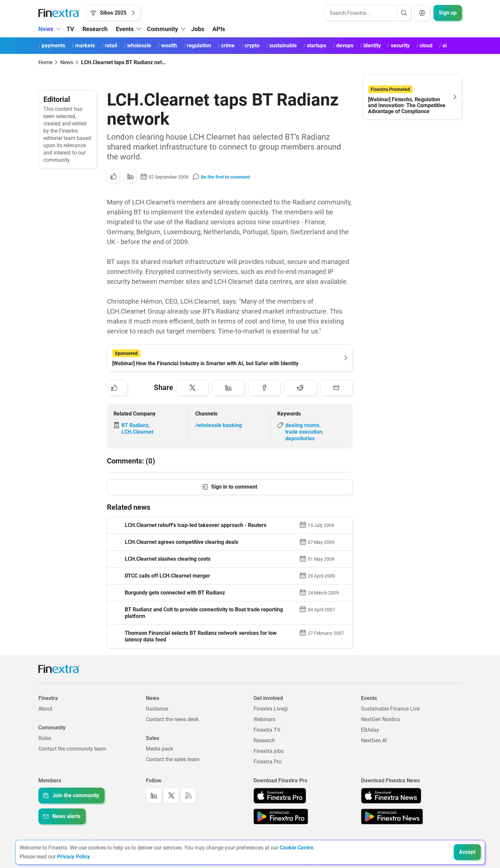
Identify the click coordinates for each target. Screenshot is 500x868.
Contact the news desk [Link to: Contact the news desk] (172, 719)
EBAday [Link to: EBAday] (370, 730)
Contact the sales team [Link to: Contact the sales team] (173, 759)
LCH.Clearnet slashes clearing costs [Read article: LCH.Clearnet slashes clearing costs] (168, 559)
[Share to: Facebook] (265, 388)
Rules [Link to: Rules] (45, 738)
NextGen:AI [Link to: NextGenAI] (374, 740)
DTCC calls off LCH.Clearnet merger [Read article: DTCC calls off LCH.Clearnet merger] (167, 576)
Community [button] (162, 29)
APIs (219, 29)
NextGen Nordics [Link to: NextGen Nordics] (381, 719)
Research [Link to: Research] (264, 740)
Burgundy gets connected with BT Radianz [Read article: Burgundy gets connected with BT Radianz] (175, 593)
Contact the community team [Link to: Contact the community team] (72, 749)
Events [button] (125, 29)
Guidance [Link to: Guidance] (157, 709)
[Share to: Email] (336, 388)
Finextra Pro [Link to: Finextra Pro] (268, 762)
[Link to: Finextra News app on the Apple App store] (391, 796)
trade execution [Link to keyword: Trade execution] (304, 432)
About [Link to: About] (45, 709)
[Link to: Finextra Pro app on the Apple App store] (280, 796)
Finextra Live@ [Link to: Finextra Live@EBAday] (271, 709)
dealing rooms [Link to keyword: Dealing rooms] (302, 425)
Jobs (198, 29)
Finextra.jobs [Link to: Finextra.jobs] (269, 751)
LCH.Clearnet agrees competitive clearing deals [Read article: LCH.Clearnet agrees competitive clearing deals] (182, 542)
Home (45, 62)
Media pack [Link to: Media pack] (159, 749)
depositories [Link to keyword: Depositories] (300, 438)
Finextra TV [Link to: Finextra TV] (267, 730)
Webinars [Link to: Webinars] (264, 719)
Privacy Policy (73, 857)
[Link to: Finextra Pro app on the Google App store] (281, 816)
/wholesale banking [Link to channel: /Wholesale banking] (219, 425)
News (67, 62)
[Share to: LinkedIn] (130, 176)
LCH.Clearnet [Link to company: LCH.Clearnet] (137, 432)
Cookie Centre (296, 848)
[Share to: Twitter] (193, 388)
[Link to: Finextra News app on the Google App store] (392, 816)
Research (95, 29)
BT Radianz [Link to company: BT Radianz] (135, 425)
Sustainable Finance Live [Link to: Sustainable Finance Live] (390, 709)
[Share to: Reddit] (300, 388)
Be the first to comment (226, 177)
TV (70, 29)
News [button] (46, 29)
